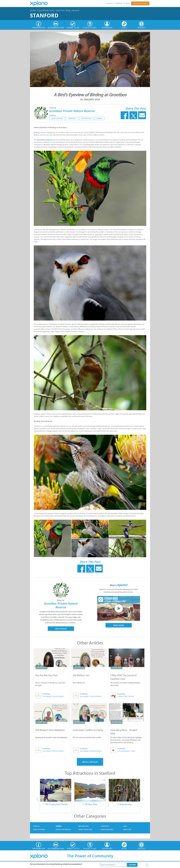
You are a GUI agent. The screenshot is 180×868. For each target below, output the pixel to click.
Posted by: (53, 108)
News (125, 826)
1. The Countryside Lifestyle (56, 804)
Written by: (61, 600)
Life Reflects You (81, 675)
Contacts (109, 3)
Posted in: (53, 115)
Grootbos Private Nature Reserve (72, 111)
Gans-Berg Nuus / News (126, 751)
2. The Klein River (90, 804)
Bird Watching (86, 118)
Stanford (60, 10)
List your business (140, 3)
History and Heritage (63, 830)
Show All (37, 826)
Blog (68, 10)
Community (72, 118)
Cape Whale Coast (46, 10)
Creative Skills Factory (126, 696)
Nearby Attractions (85, 830)
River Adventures (107, 830)
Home (33, 10)
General (75, 10)
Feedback (119, 3)
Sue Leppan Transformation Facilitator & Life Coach (54, 696)
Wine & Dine (127, 830)
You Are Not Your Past (46, 675)
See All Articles (90, 762)
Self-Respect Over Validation (50, 730)
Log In (127, 3)
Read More (119, 625)
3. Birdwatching (124, 804)
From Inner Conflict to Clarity (88, 730)
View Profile (61, 629)
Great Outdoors (57, 118)
